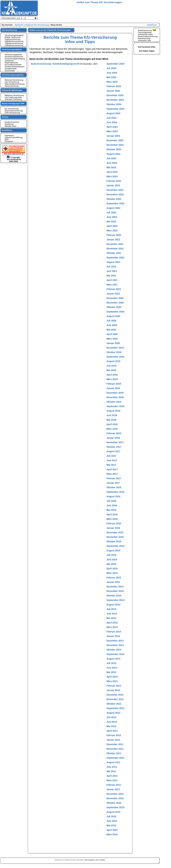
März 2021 (112, 285)
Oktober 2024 (114, 104)
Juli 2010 (111, 816)
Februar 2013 (114, 686)
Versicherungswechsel (14, 57)
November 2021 (115, 249)
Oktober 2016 (114, 487)
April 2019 (112, 375)
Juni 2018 (112, 415)
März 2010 (112, 834)
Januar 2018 (113, 438)
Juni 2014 (112, 614)
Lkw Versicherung (12, 82)
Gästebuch (9, 124)
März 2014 (112, 627)
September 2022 (115, 203)
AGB (7, 139)
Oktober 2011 (114, 753)
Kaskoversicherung (13, 39)
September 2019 (115, 357)
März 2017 (112, 474)
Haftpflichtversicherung (14, 41)
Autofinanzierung (147, 30)
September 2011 (115, 758)
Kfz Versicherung (12, 109)
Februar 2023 (114, 181)
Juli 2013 (111, 663)
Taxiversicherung (12, 86)
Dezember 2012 (115, 695)
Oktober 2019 (114, 352)
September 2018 (115, 406)
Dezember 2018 (115, 393)
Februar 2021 (114, 289)
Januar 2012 (113, 740)
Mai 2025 (111, 77)
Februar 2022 (114, 235)
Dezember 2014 (115, 587)
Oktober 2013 (114, 650)
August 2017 (113, 451)
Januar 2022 (113, 240)
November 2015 (115, 537)
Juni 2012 (112, 722)
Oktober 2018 (114, 402)
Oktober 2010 (114, 803)
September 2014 (115, 600)
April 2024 (112, 127)
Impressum (9, 135)
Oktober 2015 (114, 541)
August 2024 (113, 113)
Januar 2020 (113, 343)
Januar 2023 (113, 185)
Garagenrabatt (11, 69)
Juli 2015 (111, 555)
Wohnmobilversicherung (15, 84)
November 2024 (115, 100)
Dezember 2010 (115, 794)
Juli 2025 (111, 68)
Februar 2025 (114, 86)
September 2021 (115, 258)
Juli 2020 (111, 321)
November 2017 (115, 442)
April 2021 (112, 280)
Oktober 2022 (114, 199)
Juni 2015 (112, 560)
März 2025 (112, 82)
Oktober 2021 (114, 253)
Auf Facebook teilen (147, 47)
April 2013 (112, 677)
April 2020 (112, 334)
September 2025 (115, 64)
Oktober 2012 (114, 704)
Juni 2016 (112, 505)
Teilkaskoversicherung (14, 43)
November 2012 (115, 699)
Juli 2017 (111, 456)
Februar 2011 (114, 785)
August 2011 (113, 762)
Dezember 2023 (115, 140)
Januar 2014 (113, 636)
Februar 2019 (114, 384)
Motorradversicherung (14, 111)
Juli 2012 (111, 717)
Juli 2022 (111, 212)
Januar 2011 (113, 789)
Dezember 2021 (115, 244)
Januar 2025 (113, 91)
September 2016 (115, 492)
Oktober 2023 (114, 149)
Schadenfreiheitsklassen (15, 67)
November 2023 (115, 145)
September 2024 (115, 109)
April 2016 (112, 514)
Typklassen (9, 61)
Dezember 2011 (115, 744)
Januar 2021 (113, 294)
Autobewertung (144, 38)
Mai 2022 (111, 222)
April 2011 (112, 776)
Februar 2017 (114, 478)
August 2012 (113, 713)
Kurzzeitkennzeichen (13, 65)
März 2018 (112, 429)
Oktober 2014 (114, 596)
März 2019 (112, 379)
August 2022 (113, 208)
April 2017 (112, 469)
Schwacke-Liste (144, 40)
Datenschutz (71, 860)
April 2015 (112, 569)
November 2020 (115, 303)
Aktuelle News (11, 126)
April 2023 (112, 172)
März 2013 (112, 681)
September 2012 (115, 708)
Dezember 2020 (115, 298)
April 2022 (112, 226)
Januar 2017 (113, 483)
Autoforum (152, 25)
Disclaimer (9, 141)
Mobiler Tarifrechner (13, 37)
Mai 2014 (111, 618)
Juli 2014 (111, 609)
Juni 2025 (112, 73)
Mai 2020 (111, 330)
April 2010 (112, 830)
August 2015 (113, 551)
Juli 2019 (111, 366)
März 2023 (112, 176)
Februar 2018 (114, 433)
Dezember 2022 (115, 190)
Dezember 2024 (115, 95)
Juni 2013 (112, 668)
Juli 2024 (111, 118)
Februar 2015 (114, 578)
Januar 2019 (113, 388)
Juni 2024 (112, 122)
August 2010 (113, 812)
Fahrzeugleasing (145, 32)
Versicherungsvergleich (14, 35)
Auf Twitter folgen (147, 51)
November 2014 (115, 591)
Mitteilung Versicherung (14, 95)
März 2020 (112, 339)
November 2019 (115, 348)
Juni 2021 (112, 271)
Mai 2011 (111, 771)
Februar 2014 (114, 632)
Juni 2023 (112, 163)
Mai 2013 (111, 672)
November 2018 (115, 397)
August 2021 (113, 262)
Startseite (19, 25)
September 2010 (115, 807)
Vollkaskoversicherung (14, 45)
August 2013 (113, 659)
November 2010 (115, 798)
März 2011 (112, 780)
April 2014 (112, 623)
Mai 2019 (111, 370)
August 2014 (113, 605)
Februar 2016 (114, 523)
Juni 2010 (112, 821)
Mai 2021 (111, 276)
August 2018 (113, 411)
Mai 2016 (111, 510)
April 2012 (112, 731)
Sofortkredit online (145, 34)
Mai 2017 (111, 465)
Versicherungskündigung (15, 59)
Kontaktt (80, 860)
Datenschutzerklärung (14, 137)
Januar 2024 (113, 136)
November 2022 (115, 194)
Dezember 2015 (115, 532)
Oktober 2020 (114, 307)
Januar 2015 (113, 582)
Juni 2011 (112, 767)
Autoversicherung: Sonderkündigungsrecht (55, 64)
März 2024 (112, 131)
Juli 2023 (111, 158)
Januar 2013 (113, 690)
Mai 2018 (111, 420)
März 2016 (112, 519)
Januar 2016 (113, 528)
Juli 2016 (111, 501)
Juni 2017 (112, 460)
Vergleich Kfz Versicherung (37, 25)
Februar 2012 (114, 735)
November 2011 (115, 749)
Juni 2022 (112, 217)
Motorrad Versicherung (14, 80)
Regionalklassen (11, 63)
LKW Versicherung (12, 113)
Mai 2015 (111, 564)
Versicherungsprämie (13, 55)
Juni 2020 (112, 325)
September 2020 (115, 312)
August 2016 (113, 496)
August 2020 (113, 316)
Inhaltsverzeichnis (12, 122)
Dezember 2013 (115, 641)
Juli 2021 (111, 267)
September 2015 (115, 546)
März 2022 (112, 231)
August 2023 (113, 154)
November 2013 (115, 645)
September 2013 (115, 654)
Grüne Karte (10, 71)
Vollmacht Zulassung (13, 99)
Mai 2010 (111, 825)
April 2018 (112, 424)
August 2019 (113, 361)
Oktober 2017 (114, 447)
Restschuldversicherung (148, 36)
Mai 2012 (111, 726)
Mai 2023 (111, 167)
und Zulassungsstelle (13, 97)
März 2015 (112, 573)
